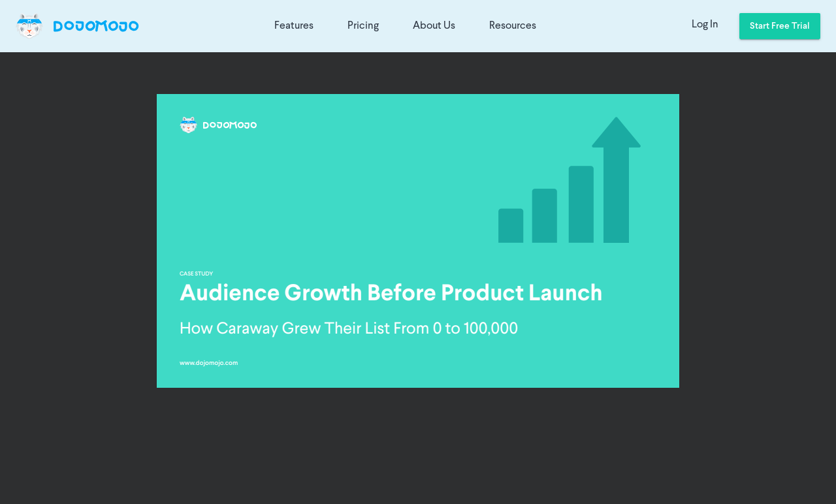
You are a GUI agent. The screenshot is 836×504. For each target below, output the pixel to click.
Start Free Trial (780, 26)
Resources (513, 26)
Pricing (363, 26)
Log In (705, 25)
